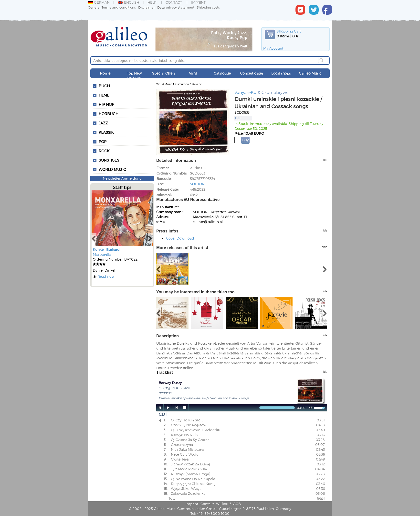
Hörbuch (109, 114)
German (99, 2)
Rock (104, 151)
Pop (103, 142)
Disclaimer (147, 7)
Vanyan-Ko (245, 92)
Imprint (198, 2)
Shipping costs (208, 7)
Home (105, 73)
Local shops (281, 73)
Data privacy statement (176, 7)
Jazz (103, 123)
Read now (106, 276)
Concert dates (252, 73)
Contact (174, 2)
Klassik (106, 132)
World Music (112, 169)
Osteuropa (182, 84)
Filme (104, 95)
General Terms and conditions (112, 7)
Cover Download (180, 238)
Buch (104, 86)
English (129, 2)
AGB (237, 504)
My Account (273, 48)
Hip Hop (106, 104)
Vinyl (193, 73)
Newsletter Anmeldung (122, 178)
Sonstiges (109, 160)
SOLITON (197, 184)
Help (152, 2)
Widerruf (223, 504)
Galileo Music (310, 73)
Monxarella (102, 254)
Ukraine (197, 84)
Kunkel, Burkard (106, 249)
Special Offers (164, 73)
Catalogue (222, 73)
